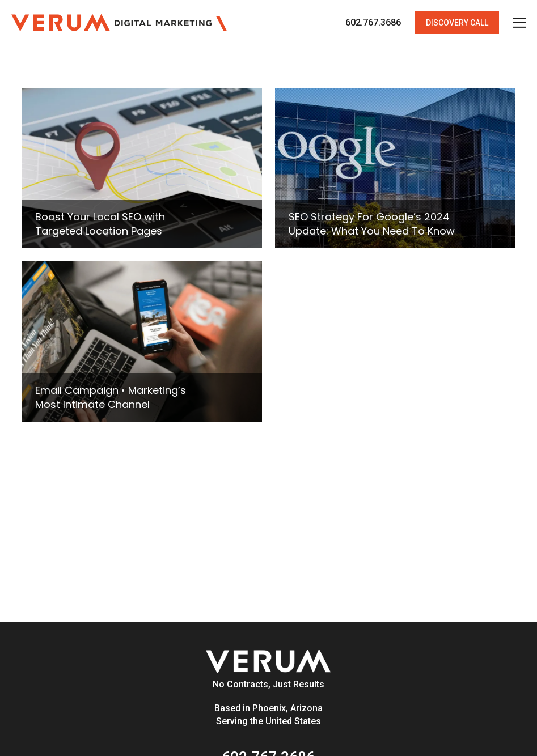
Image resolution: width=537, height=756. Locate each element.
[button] (457, 23)
